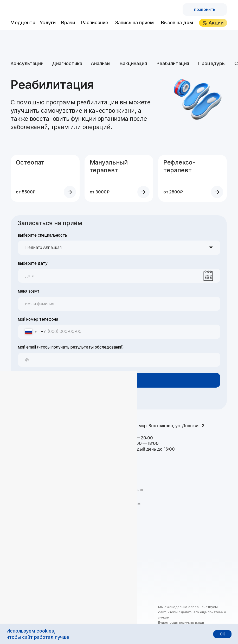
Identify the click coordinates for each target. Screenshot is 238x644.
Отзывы (18, 525)
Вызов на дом (177, 22)
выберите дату (33, 263)
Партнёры (21, 518)
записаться (119, 380)
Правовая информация (80, 623)
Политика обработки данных (34, 623)
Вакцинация (133, 63)
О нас (16, 490)
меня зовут (29, 291)
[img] (48, 10)
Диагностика (67, 63)
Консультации (27, 63)
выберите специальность (43, 235)
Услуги (48, 22)
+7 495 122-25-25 (43, 427)
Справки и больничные (81, 532)
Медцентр (23, 22)
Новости (19, 504)
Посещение (22, 497)
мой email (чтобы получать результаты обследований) (71, 347)
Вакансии (20, 511)
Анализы (101, 63)
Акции (66, 546)
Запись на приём (134, 22)
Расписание (95, 22)
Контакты (20, 532)
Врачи (68, 22)
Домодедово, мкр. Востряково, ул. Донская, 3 (157, 426)
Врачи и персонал (126, 490)
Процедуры (212, 63)
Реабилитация (173, 63)
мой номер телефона (38, 319)
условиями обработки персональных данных (84, 399)
